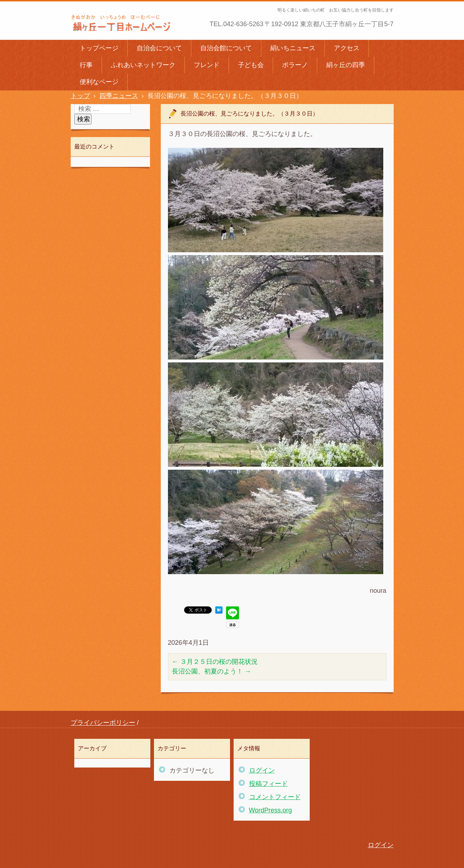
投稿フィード (268, 784)
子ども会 (251, 65)
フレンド (207, 65)
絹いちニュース (293, 48)
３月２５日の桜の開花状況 (215, 662)
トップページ (99, 48)
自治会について (159, 48)
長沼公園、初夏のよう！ (212, 671)
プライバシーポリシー (103, 723)
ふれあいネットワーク (143, 65)
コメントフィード (275, 797)
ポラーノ (295, 65)
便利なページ (99, 82)
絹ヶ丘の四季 (346, 65)
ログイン (262, 770)
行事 (86, 65)
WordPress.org (271, 810)
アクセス (347, 48)
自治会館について (226, 48)
